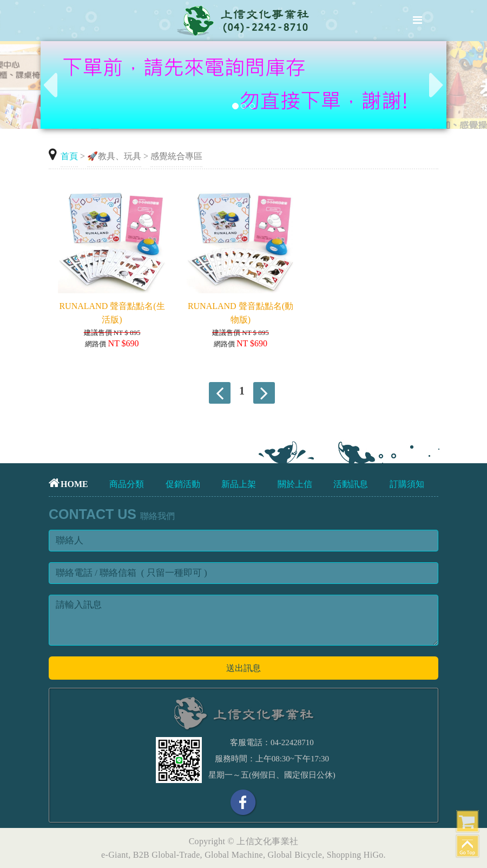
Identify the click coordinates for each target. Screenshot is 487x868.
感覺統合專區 (176, 156)
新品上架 (239, 484)
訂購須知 (407, 484)
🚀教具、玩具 (114, 156)
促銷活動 (183, 484)
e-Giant (115, 855)
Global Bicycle (295, 855)
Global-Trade (176, 855)
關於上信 (295, 484)
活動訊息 (351, 484)
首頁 (69, 156)
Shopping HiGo (355, 855)
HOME (68, 484)
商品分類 (127, 484)
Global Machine (234, 855)
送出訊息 (243, 668)
